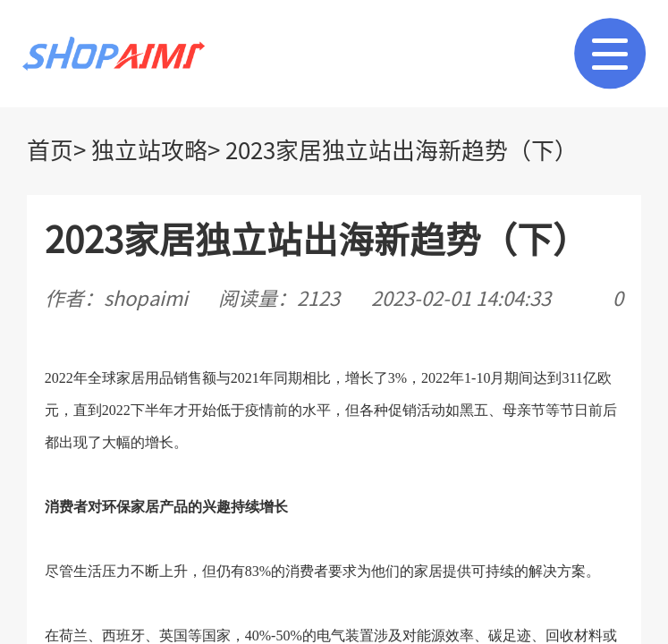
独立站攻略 (149, 150)
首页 (50, 150)
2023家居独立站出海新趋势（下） (402, 150)
